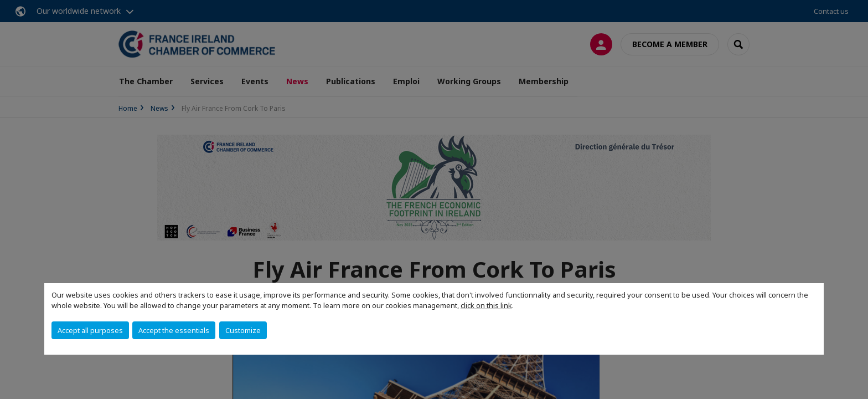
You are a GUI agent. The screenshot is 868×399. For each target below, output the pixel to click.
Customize (243, 330)
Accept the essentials (174, 330)
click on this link (486, 305)
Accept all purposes (90, 330)
